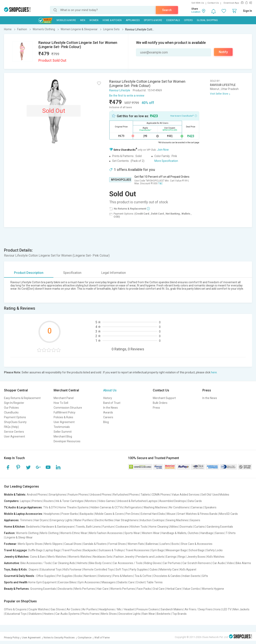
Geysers (195, 520)
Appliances (133, 20)
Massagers (109, 582)
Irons (217, 609)
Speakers (210, 507)
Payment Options (15, 417)
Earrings (171, 557)
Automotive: (12, 563)
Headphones (52, 514)
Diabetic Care (126, 582)
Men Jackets (241, 609)
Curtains (199, 527)
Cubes (154, 569)
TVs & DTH (50, 507)
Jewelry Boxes (196, 557)
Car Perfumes (172, 563)
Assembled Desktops (173, 501)
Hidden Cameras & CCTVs (107, 507)
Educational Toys (51, 569)
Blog (106, 422)
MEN (83, 20)
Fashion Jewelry (124, 557)
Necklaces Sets (103, 557)
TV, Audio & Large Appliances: (23, 507)
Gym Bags (158, 550)
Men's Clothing (49, 533)
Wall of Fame (102, 637)
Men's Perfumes (85, 589)
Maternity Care (169, 569)
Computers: (12, 501)
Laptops (25, 501)
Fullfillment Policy (64, 412)
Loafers (165, 544)
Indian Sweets (191, 576)
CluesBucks (11, 412)
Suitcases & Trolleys (111, 550)
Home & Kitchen (112, 20)
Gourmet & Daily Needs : (20, 576)
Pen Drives (132, 514)
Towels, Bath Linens (88, 527)
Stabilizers (35, 614)
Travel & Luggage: (16, 550)
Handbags (207, 533)
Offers (188, 20)
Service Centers (14, 432)
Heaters (49, 614)
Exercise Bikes (67, 582)
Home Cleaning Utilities (163, 527)
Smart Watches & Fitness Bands (197, 514)
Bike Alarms (243, 563)
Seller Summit (63, 432)
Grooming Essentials (43, 589)
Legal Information (113, 273)
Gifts (205, 576)
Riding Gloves (153, 563)
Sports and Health (16, 582)
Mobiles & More (66, 20)
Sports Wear (132, 533)
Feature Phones (78, 495)
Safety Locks (214, 550)
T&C (160, 183)
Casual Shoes (73, 544)
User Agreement (14, 436)
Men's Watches (57, 557)
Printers (37, 501)
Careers (108, 417)
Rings (182, 557)
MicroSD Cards (228, 514)
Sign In (247, 11)
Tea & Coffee (143, 576)
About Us (110, 390)
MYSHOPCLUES (121, 180)
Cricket (140, 582)
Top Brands (179, 614)
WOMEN (94, 20)
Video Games (107, 501)
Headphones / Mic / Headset (117, 609)
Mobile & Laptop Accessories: (23, 514)
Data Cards (195, 501)
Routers (49, 501)
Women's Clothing (27, 533)
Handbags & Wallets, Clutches (180, 533)
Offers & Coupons (15, 609)
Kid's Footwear (72, 569)
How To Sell (61, 403)
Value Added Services (186, 495)
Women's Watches (80, 557)
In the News (110, 408)
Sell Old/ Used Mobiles (215, 495)
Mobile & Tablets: (15, 495)
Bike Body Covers (100, 563)
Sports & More (153, 20)
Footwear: (11, 544)
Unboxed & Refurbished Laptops (137, 501)
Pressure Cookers (148, 609)
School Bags (197, 550)
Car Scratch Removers (197, 563)
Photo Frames (90, 614)
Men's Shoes (109, 614)
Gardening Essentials (220, 527)
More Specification (166, 161)
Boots (175, 544)
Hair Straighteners (127, 520)
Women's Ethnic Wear (74, 533)
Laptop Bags (52, 550)
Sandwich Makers (172, 609)
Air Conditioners (179, 507)
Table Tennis (155, 582)
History (108, 398)
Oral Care (159, 589)
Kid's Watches (216, 557)
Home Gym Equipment (42, 582)
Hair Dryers (41, 520)
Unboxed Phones (100, 495)
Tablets (145, 495)
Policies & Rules (63, 417)
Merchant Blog (63, 436)
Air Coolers (73, 609)
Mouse (171, 514)
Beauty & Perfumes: (17, 589)
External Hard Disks (153, 514)
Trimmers (26, 520)
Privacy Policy (12, 637)
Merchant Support (164, 398)
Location (196, 12)
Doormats (186, 527)
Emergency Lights (61, 520)
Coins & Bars (38, 557)
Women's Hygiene (213, 589)
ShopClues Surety (15, 422)
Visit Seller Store (219, 94)
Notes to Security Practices (59, 637)
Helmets (82, 563)
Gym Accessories (89, 582)
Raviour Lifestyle (120, 90)
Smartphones (57, 495)
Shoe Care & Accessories (197, 544)
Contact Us (213, 3)
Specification (72, 273)
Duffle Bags (35, 550)
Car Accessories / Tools (128, 563)
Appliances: (12, 520)
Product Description (29, 273)
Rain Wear (149, 614)
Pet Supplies (65, 576)
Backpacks (87, 514)
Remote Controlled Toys (99, 569)
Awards (108, 412)
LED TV (227, 609)
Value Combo (191, 589)
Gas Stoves (58, 609)
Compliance (84, 637)
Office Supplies (46, 576)
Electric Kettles (104, 520)
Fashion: (10, 533)
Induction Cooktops (152, 520)
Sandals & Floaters (95, 544)
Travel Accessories (137, 550)
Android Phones (37, 495)
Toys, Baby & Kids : (16, 569)
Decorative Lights (129, 614)
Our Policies (11, 408)
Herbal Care (174, 589)
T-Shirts (231, 533)
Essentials (173, 20)
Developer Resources (67, 441)
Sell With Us (198, 3)
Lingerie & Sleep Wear (19, 537)
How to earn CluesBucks (184, 116)
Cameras (197, 507)
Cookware (122, 527)
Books (78, 576)
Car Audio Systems (67, 614)
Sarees (219, 533)
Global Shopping (207, 20)
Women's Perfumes (123, 589)
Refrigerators (133, 507)
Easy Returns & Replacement (22, 398)
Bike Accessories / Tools (36, 563)
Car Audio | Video (223, 563)
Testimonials (62, 427)
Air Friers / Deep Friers (199, 609)
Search (167, 10)
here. (214, 372)
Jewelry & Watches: (17, 557)
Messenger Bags (176, 550)
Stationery (105, 576)
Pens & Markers (123, 576)
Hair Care (103, 589)
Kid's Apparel (188, 569)
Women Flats (136, 544)
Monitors (91, 501)
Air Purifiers (90, 609)
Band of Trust (112, 403)
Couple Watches (39, 609)
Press (156, 408)
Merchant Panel (64, 398)
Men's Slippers (53, 544)
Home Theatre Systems (73, 507)
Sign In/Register (14, 403)
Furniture (108, 527)
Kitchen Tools (139, 527)
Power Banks (70, 514)
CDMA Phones (161, 495)
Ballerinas (152, 544)
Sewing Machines (177, 520)
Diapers (34, 569)
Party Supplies (139, 569)
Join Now (163, 150)
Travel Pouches (72, 550)
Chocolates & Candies (167, 576)
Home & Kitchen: (15, 527)
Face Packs (144, 589)
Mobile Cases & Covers (109, 514)
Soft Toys (122, 569)
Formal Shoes (117, 544)
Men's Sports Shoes (30, 544)
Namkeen (90, 576)
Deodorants (65, 589)
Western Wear (151, 533)
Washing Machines (155, 507)
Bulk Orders (160, 403)
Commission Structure (68, 408)
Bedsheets (33, 527)
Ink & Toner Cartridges (69, 501)
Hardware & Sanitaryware (58, 527)
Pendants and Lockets (150, 557)
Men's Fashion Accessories (106, 533)
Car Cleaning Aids (64, 563)
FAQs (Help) (11, 427)
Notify (223, 52)
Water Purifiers (84, 520)
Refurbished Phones (126, 495)
